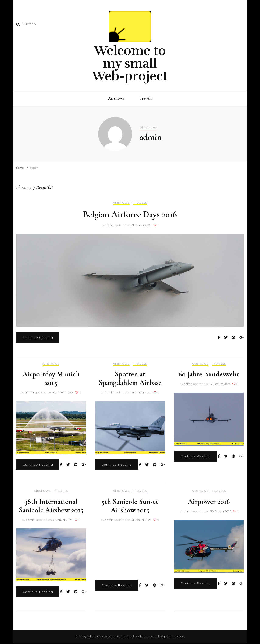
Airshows (116, 98)
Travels (146, 98)
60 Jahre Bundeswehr (209, 375)
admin (109, 226)
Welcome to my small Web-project (130, 63)
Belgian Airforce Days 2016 (130, 215)
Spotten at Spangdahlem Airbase (130, 380)
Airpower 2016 (209, 503)
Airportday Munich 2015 (51, 380)
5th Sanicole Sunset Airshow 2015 (130, 507)
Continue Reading (38, 338)
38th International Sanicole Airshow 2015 (51, 507)
